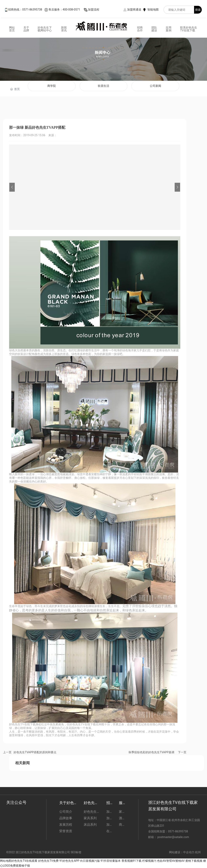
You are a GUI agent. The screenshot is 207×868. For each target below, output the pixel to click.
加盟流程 (94, 10)
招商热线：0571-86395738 (25, 10)
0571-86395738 (178, 831)
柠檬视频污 (149, 861)
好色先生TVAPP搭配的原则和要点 (35, 752)
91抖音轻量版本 (111, 861)
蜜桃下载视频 (194, 861)
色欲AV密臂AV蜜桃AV (171, 861)
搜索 (198, 10)
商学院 (52, 86)
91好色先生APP (69, 861)
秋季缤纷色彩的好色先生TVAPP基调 (151, 752)
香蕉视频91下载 (132, 861)
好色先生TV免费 (48, 861)
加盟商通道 (134, 10)
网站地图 (6, 861)
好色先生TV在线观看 (24, 861)
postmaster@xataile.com (173, 837)
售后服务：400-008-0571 (64, 10)
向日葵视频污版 (90, 861)
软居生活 (103, 86)
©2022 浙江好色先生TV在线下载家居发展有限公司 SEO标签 (44, 852)
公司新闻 (155, 86)
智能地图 (153, 10)
